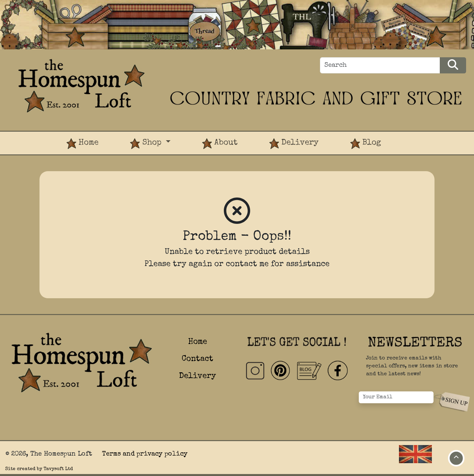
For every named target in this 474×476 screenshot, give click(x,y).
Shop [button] (147, 144)
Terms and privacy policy (145, 454)
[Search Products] (453, 65)
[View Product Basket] (413, 137)
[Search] (380, 65)
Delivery (294, 144)
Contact (197, 359)
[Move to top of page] (456, 458)
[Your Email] (396, 397)
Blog (366, 144)
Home (82, 144)
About (220, 144)
